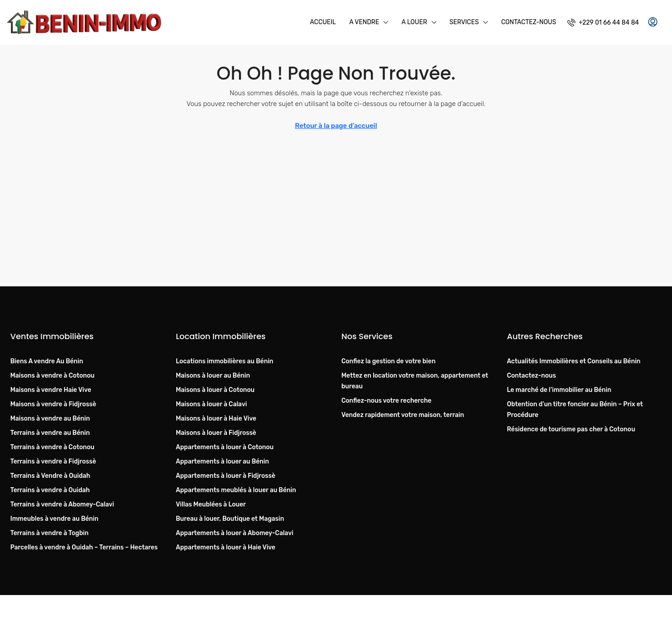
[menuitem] (603, 23)
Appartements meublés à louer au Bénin (236, 490)
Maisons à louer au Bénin (213, 376)
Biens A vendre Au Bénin (47, 361)
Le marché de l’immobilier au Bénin (559, 390)
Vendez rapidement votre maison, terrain (403, 415)
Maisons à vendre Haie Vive (51, 390)
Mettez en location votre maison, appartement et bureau (415, 381)
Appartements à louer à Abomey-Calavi (235, 533)
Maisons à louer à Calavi (211, 404)
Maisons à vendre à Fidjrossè (53, 404)
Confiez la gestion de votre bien (388, 361)
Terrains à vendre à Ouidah (50, 490)
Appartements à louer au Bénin (222, 461)
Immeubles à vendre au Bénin (54, 519)
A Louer (414, 22)
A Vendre (364, 22)
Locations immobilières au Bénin (225, 361)
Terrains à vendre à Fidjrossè (53, 461)
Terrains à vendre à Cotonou (52, 447)
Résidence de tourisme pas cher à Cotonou (571, 429)
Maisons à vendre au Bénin (50, 419)
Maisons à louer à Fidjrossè (216, 433)
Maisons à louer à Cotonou (215, 390)
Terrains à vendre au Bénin (50, 433)
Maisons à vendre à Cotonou (52, 376)
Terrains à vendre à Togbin (49, 533)
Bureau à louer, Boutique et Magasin (230, 519)
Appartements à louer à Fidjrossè (225, 476)
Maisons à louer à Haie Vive (216, 419)
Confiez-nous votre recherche (386, 401)
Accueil (323, 22)
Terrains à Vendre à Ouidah (50, 476)
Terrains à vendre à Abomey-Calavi (62, 504)
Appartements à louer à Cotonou (225, 447)
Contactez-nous (529, 22)
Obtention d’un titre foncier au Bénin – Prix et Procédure (575, 410)
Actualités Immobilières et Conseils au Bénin (574, 361)
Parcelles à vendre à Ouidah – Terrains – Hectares (84, 547)
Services (464, 22)
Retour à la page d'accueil (336, 126)
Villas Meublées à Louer (211, 504)
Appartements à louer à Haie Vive (225, 547)
